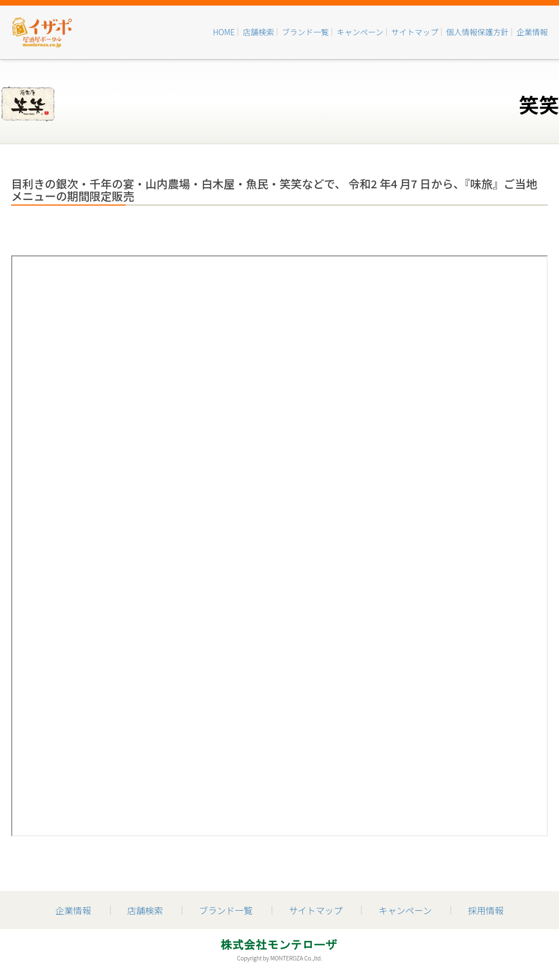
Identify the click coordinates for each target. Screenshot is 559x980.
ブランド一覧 (305, 32)
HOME (224, 32)
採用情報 (486, 910)
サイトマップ (415, 32)
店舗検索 (258, 32)
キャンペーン (360, 32)
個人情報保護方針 (477, 32)
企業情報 (532, 32)
